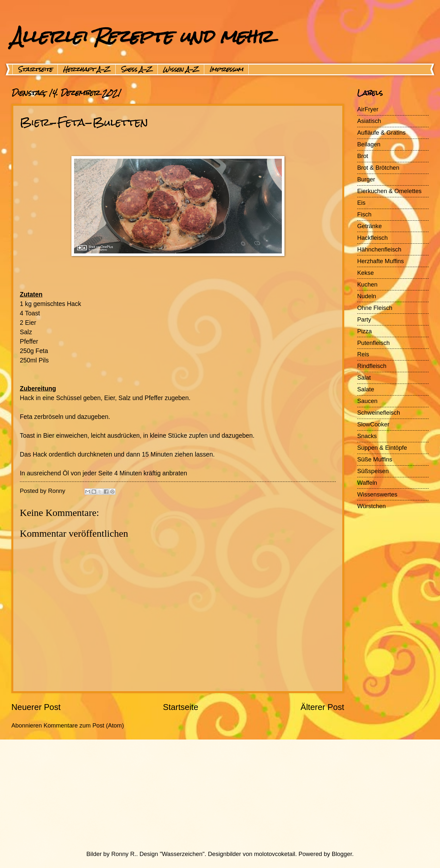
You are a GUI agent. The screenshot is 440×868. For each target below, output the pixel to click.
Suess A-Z (137, 69)
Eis (361, 203)
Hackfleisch (372, 238)
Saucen (367, 401)
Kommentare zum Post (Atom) (84, 725)
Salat (364, 378)
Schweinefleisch (379, 413)
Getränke (370, 226)
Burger (366, 179)
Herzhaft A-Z (87, 69)
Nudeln (367, 296)
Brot (363, 156)
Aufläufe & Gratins (381, 133)
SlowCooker (373, 424)
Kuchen (367, 284)
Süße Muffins (375, 459)
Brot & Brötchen (378, 168)
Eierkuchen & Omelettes (389, 191)
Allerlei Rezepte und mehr (142, 36)
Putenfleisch (373, 343)
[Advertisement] (205, 795)
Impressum (226, 69)
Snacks (367, 436)
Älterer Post (322, 707)
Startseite (35, 69)
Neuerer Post (36, 707)
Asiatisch (369, 121)
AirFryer (368, 109)
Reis (363, 354)
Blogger (342, 854)
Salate (366, 389)
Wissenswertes (377, 494)
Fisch (364, 214)
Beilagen (369, 144)
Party (364, 319)
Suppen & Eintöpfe (382, 448)
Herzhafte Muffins (381, 261)
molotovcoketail (275, 854)
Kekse (365, 273)
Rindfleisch (372, 366)
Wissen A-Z (181, 69)
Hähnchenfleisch (379, 249)
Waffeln (367, 483)
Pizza (365, 331)
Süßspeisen (373, 471)
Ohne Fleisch (375, 308)
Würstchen (371, 506)
